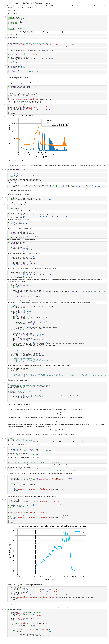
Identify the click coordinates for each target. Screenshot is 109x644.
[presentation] (33, 410)
